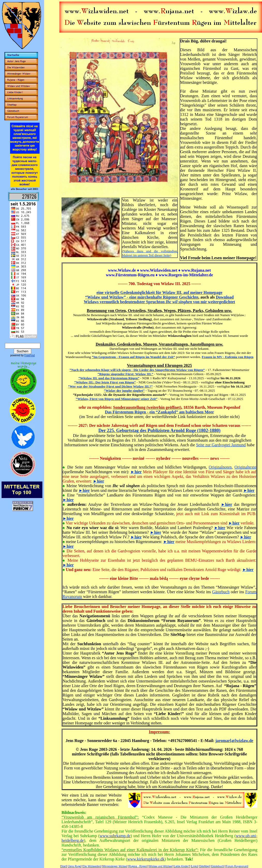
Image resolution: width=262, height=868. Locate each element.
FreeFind (29, 355)
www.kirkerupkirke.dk (146, 859)
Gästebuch (221, 592)
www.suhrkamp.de (115, 836)
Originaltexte (245, 467)
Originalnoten (220, 467)
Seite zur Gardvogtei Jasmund (221, 445)
